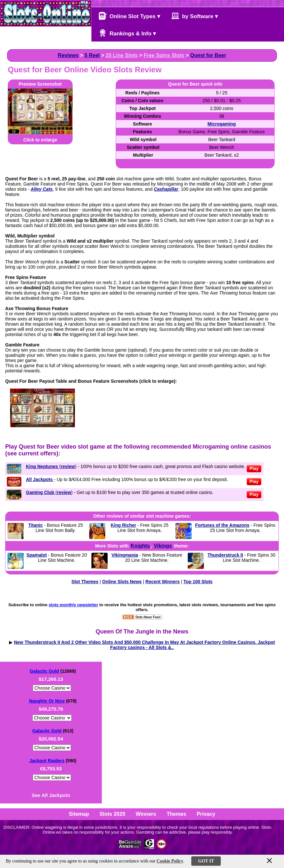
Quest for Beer (208, 55)
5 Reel (92, 55)
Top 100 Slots (198, 582)
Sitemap (79, 814)
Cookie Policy (170, 861)
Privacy (206, 814)
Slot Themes (85, 582)
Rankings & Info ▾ (127, 33)
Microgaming (222, 124)
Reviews (68, 55)
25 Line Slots (122, 55)
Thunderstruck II (225, 555)
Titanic (35, 525)
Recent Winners (163, 582)
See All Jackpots (51, 795)
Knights (140, 546)
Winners (146, 814)
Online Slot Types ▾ (129, 16)
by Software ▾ (195, 16)
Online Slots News (122, 582)
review (68, 466)
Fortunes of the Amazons (222, 525)
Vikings (163, 546)
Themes (176, 814)
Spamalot (36, 555)
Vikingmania (125, 555)
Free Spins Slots (164, 55)
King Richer (123, 525)
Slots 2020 (112, 814)
